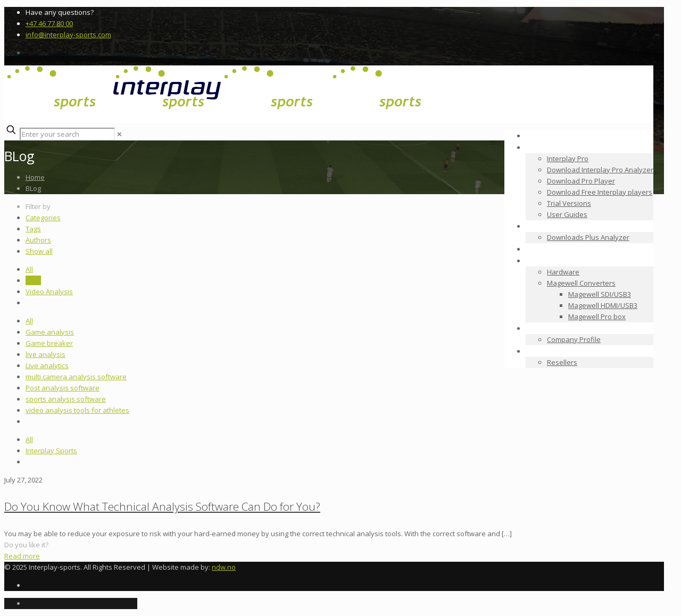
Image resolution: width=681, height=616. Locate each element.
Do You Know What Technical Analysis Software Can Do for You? (162, 506)
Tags (33, 229)
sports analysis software (66, 399)
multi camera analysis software (76, 377)
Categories (43, 218)
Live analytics (47, 365)
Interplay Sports (51, 451)
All (29, 269)
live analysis (45, 354)
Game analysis (50, 332)
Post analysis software (63, 388)
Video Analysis (49, 292)
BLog (33, 280)
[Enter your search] (67, 134)
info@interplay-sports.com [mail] (68, 35)
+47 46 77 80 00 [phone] (49, 23)
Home (35, 177)
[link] (119, 134)
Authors (38, 240)
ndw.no (224, 567)
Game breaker (49, 343)
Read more (22, 556)
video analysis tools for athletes (77, 410)
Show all (39, 251)
